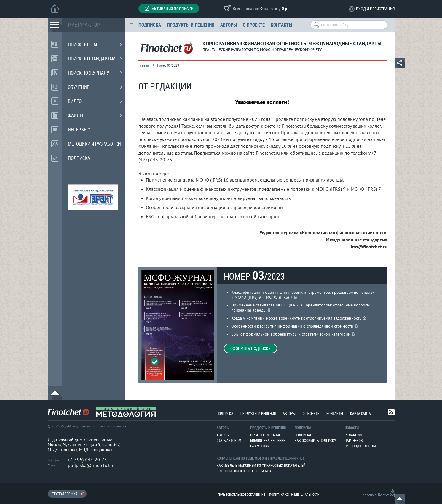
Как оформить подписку (315, 440)
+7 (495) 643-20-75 (87, 460)
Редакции (353, 435)
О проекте (254, 25)
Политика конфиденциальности (294, 494)
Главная (145, 65)
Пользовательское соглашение (241, 494)
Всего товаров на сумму (260, 9)
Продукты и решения (191, 25)
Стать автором (229, 440)
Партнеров (354, 440)
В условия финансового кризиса (244, 471)
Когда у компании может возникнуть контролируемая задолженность (296, 318)
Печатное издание (265, 435)
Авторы (229, 25)
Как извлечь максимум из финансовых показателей (261, 465)
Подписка (150, 25)
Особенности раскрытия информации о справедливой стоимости (292, 326)
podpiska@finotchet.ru (91, 466)
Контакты (281, 25)
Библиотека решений (268, 440)
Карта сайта (360, 413)
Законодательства (360, 446)
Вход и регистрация (375, 9)
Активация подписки (169, 9)
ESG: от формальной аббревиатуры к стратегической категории (291, 334)
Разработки (260, 446)
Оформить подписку (250, 348)
